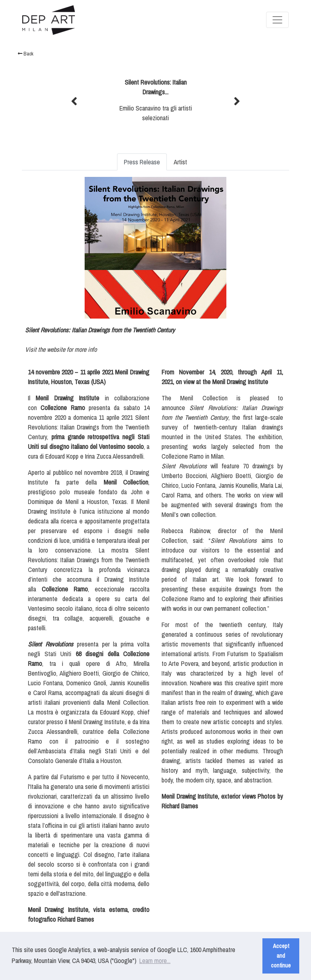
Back (26, 54)
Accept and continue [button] (281, 956)
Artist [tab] (180, 162)
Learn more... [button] (155, 961)
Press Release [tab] (142, 162)
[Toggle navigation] (277, 20)
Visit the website (45, 349)
